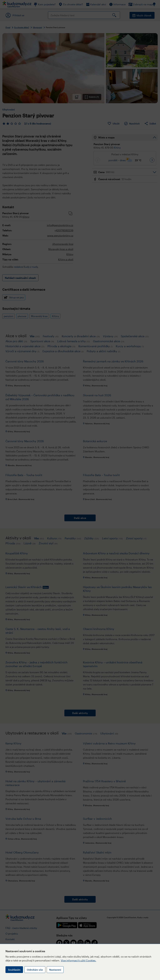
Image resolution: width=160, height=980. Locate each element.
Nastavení (55, 970)
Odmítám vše (35, 970)
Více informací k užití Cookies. (79, 960)
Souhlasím (14, 970)
